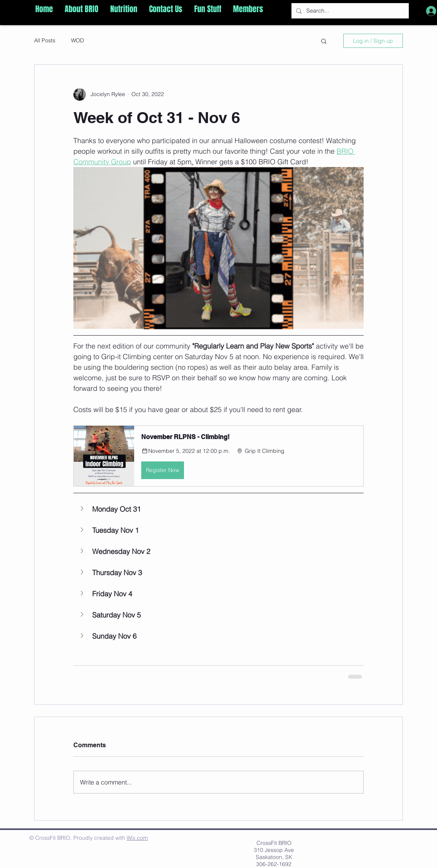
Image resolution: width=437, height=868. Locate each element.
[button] (82, 9)
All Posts (45, 40)
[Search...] (349, 11)
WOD (77, 40)
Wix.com (137, 838)
